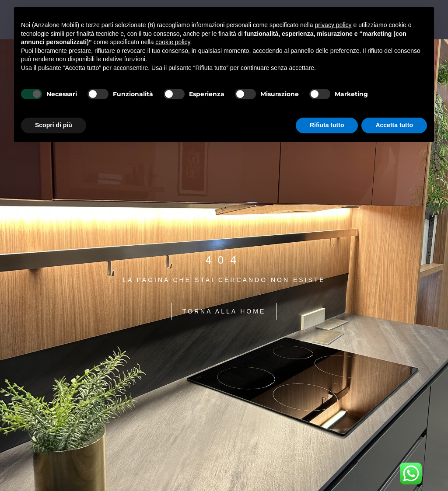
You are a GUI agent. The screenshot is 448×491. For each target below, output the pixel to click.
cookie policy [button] (173, 42)
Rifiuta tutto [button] (327, 125)
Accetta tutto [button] (394, 125)
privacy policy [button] (333, 25)
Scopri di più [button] (54, 125)
